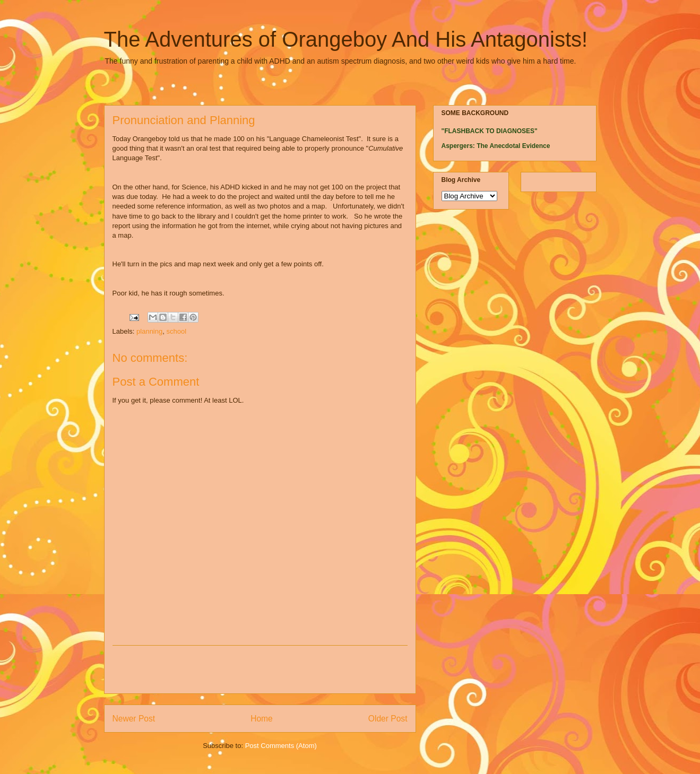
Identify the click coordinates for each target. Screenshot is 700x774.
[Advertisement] (260, 669)
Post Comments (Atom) (281, 746)
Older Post (388, 719)
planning (149, 331)
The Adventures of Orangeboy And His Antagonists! (346, 39)
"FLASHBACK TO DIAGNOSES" (490, 131)
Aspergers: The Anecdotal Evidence (496, 146)
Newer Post (134, 719)
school (176, 331)
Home (262, 719)
